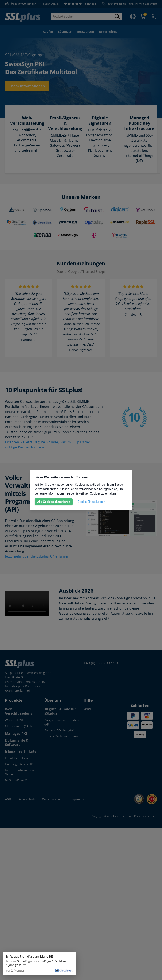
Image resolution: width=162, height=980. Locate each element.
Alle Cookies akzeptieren (54, 502)
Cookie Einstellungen (91, 502)
